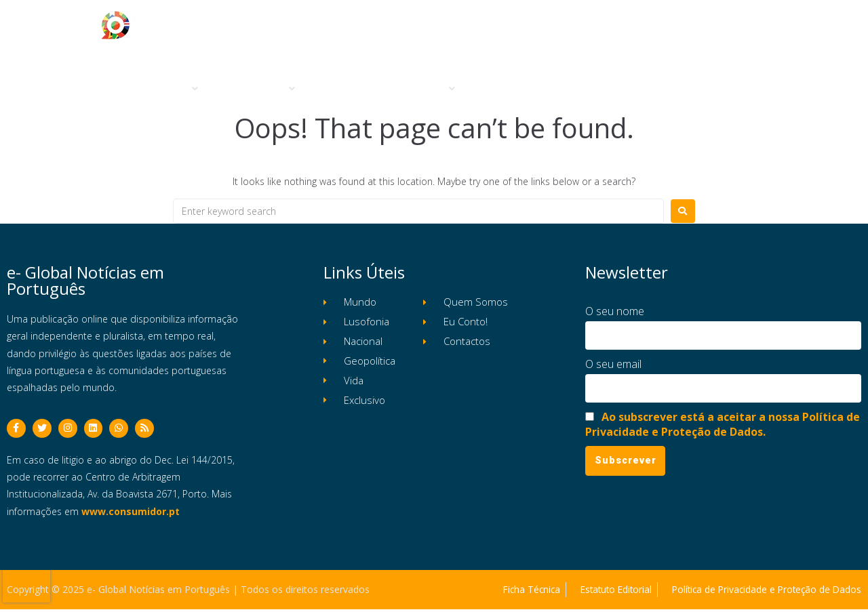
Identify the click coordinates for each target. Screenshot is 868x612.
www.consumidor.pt (131, 514)
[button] (173, 89)
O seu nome (615, 311)
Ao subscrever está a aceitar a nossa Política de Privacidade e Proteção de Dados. (723, 424)
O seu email (613, 364)
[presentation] (26, 582)
